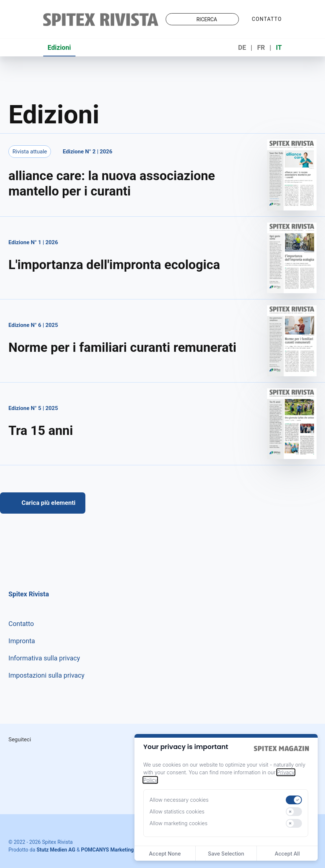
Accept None (165, 854)
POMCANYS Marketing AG (111, 850)
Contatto (267, 19)
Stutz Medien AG (56, 850)
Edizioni (59, 47)
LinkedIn (52, 755)
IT (279, 47)
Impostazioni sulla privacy (47, 675)
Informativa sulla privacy (44, 658)
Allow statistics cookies (177, 811)
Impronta (22, 641)
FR (261, 47)
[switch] (294, 800)
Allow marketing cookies (178, 823)
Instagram (21, 755)
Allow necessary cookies (179, 800)
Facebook (82, 755)
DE (242, 47)
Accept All (287, 854)
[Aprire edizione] (162, 176)
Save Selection (226, 854)
